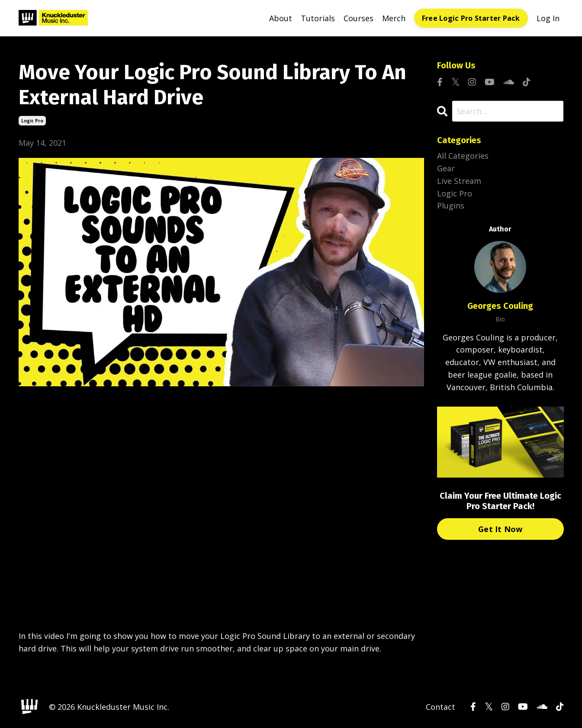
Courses (359, 18)
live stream (459, 181)
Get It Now (500, 529)
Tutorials (318, 18)
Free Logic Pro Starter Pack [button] (471, 18)
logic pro (32, 121)
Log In (548, 18)
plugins (451, 205)
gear (446, 168)
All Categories (463, 156)
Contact (441, 707)
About (281, 18)
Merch (394, 18)
